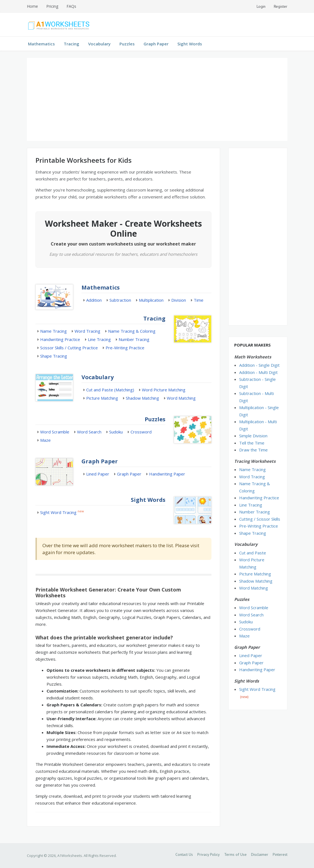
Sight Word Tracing (58, 512)
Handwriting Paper (167, 474)
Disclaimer (260, 854)
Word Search (89, 432)
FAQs (71, 6)
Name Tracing (53, 331)
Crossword (141, 432)
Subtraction (120, 300)
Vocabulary (99, 44)
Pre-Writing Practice (125, 348)
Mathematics (41, 44)
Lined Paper (98, 474)
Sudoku (116, 432)
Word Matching (181, 398)
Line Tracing (99, 339)
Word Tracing (87, 331)
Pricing (52, 6)
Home (32, 6)
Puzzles (127, 44)
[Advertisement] (157, 99)
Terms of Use (235, 854)
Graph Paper (156, 44)
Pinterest (280, 854)
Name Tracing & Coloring (132, 331)
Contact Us (184, 854)
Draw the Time (253, 450)
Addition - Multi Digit (258, 372)
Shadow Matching (142, 398)
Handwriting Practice (60, 339)
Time (199, 300)
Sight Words (190, 44)
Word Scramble (55, 432)
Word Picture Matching (164, 390)
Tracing (72, 44)
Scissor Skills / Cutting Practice (69, 348)
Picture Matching (102, 398)
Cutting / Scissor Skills (260, 519)
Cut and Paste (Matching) (110, 390)
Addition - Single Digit (259, 365)
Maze (45, 440)
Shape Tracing (54, 356)
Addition (94, 300)
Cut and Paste (253, 553)
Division (179, 300)
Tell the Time (252, 443)
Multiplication (151, 300)
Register (281, 6)
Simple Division (253, 436)
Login (261, 6)
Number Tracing (134, 339)
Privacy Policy (209, 854)
